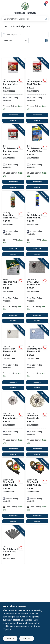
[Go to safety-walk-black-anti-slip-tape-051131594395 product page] (37, 224)
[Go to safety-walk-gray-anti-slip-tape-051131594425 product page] (13, 157)
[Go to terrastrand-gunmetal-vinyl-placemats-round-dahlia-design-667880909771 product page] (13, 425)
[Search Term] (25, 19)
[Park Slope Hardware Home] (25, 6)
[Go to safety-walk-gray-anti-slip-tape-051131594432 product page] (13, 91)
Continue (10, 639)
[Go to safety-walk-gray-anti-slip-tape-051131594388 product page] (13, 545)
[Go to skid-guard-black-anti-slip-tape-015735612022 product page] (37, 491)
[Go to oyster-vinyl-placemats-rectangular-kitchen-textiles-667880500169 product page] (37, 291)
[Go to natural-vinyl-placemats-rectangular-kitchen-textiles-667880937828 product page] (13, 358)
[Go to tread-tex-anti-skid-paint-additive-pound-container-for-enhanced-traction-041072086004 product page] (13, 291)
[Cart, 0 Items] (45, 4)
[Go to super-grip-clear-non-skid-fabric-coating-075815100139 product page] (13, 224)
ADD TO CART (13, 115)
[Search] (46, 19)
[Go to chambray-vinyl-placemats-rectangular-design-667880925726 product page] (37, 358)
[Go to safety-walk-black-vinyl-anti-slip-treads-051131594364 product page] (37, 157)
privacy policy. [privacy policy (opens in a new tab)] (9, 623)
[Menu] (4, 4)
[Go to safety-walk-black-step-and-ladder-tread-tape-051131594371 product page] (37, 91)
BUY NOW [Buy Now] (13, 121)
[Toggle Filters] (47, 41)
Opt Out (27, 639)
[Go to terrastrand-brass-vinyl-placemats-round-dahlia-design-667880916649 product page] (37, 425)
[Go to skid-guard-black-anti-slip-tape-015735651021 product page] (13, 491)
